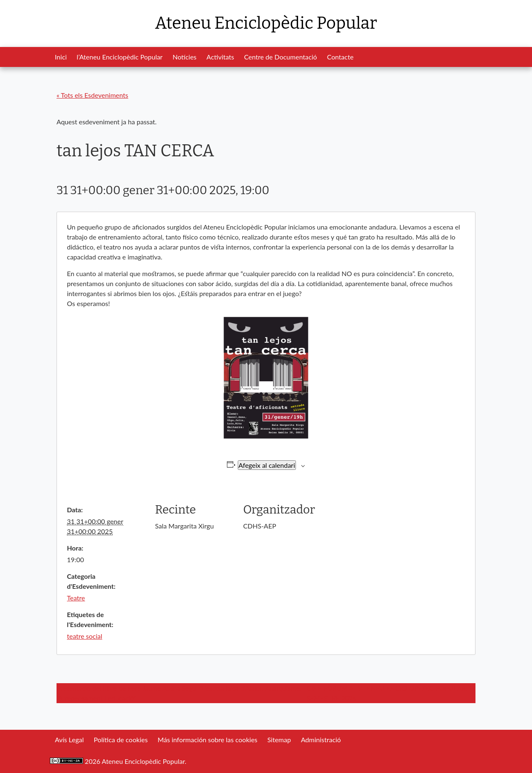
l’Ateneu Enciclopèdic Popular (120, 57)
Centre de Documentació (280, 57)
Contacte (340, 57)
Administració (321, 740)
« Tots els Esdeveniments (92, 95)
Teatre (76, 598)
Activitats (220, 57)
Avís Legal (69, 740)
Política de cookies (121, 740)
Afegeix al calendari (267, 465)
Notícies (185, 57)
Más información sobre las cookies (207, 740)
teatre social (85, 636)
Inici (61, 57)
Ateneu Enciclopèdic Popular (266, 23)
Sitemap (279, 740)
